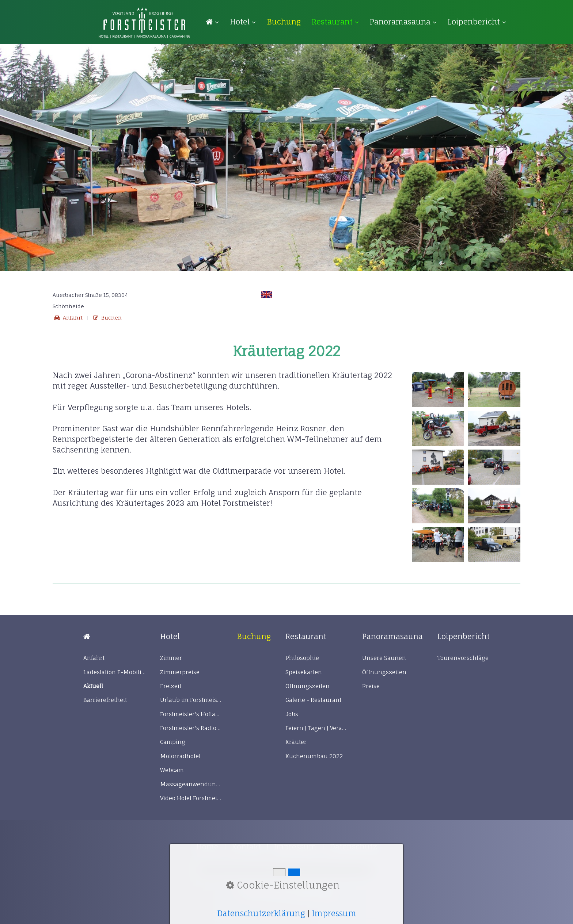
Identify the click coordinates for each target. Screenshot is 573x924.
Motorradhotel (180, 756)
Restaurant (335, 22)
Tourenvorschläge (463, 658)
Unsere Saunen (384, 658)
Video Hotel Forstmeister (191, 798)
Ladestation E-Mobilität (114, 672)
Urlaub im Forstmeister (191, 700)
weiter (562, 163)
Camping (173, 742)
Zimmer (171, 658)
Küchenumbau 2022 (314, 756)
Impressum (334, 913)
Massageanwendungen (191, 784)
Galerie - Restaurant (313, 700)
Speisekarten (304, 672)
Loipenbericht (477, 22)
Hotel (243, 22)
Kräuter (296, 742)
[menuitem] (215, 22)
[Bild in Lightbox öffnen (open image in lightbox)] (438, 390)
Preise (371, 686)
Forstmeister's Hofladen (191, 714)
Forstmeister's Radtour (191, 728)
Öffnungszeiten (308, 686)
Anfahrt (68, 318)
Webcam (172, 770)
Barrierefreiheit (105, 700)
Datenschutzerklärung (261, 913)
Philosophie (302, 658)
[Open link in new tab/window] (284, 22)
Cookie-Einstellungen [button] (283, 885)
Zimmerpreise (180, 672)
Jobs (292, 714)
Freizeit (171, 686)
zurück (11, 163)
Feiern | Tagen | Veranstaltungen (316, 728)
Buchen (107, 318)
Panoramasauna (403, 22)
